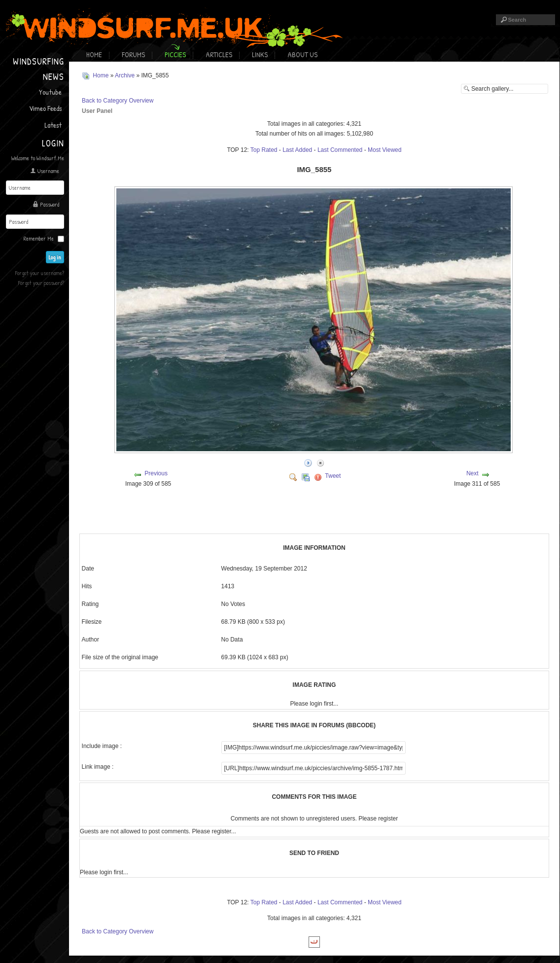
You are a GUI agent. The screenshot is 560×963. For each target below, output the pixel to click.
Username (48, 171)
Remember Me (39, 238)
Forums (133, 54)
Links (260, 54)
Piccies (175, 54)
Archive (125, 75)
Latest (53, 125)
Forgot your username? (40, 273)
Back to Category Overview (118, 101)
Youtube (50, 92)
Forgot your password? (41, 283)
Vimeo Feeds (45, 108)
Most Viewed (385, 150)
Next (472, 473)
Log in (55, 257)
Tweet (333, 476)
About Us (302, 54)
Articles (219, 54)
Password (50, 204)
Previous (156, 473)
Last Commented (340, 150)
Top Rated (264, 150)
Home (94, 54)
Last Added (297, 150)
